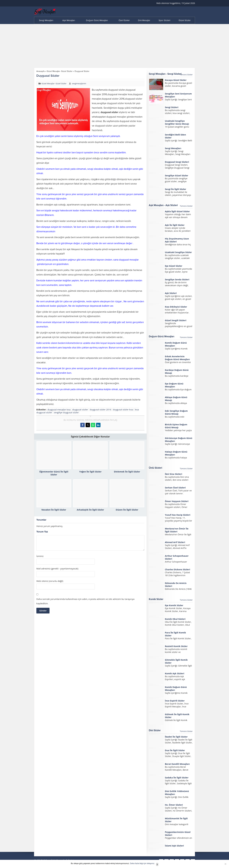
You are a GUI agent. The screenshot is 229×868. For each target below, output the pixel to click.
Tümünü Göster (186, 75)
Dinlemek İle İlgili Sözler (127, 472)
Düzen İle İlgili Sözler (127, 510)
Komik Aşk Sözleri (175, 673)
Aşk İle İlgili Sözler (175, 225)
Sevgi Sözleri (172, 107)
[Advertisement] (114, 46)
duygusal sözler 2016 (100, 409)
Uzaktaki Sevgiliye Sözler (178, 252)
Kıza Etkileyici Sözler (176, 307)
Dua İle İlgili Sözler (175, 750)
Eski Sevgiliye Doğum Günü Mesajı (176, 412)
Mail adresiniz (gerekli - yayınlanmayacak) (57, 569)
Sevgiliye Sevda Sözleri (177, 279)
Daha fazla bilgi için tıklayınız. (142, 863)
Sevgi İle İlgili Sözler (176, 189)
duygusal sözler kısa (123, 409)
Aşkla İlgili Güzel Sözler (177, 211)
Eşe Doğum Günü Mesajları (174, 385)
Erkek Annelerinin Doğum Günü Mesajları (177, 358)
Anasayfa (40, 71)
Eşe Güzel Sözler (174, 266)
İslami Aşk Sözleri (174, 846)
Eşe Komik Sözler (174, 605)
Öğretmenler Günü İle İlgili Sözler (54, 473)
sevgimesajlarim (79, 83)
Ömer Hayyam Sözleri (177, 501)
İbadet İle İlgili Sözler (176, 737)
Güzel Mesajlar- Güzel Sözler (60, 71)
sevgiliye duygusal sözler (66, 412)
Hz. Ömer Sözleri (174, 805)
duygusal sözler (80, 409)
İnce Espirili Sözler (175, 701)
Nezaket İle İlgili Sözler (54, 510)
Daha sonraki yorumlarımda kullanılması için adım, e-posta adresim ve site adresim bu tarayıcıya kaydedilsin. (85, 601)
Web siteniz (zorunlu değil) (50, 581)
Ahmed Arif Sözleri (175, 542)
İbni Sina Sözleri (174, 474)
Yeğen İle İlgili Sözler (90, 472)
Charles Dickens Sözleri (178, 569)
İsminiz (40, 556)
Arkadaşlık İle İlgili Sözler (90, 510)
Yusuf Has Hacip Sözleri (178, 515)
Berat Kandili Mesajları (177, 764)
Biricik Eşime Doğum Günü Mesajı (176, 426)
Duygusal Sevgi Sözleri (177, 162)
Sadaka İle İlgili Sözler (177, 777)
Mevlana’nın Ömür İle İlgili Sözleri (177, 530)
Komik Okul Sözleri (175, 619)
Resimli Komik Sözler (176, 646)
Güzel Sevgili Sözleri (176, 320)
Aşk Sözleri (171, 293)
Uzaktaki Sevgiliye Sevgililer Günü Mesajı (177, 122)
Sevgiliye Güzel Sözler (177, 175)
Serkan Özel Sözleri (175, 488)
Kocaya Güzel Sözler (176, 80)
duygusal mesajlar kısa (59, 409)
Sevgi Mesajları (173, 148)
